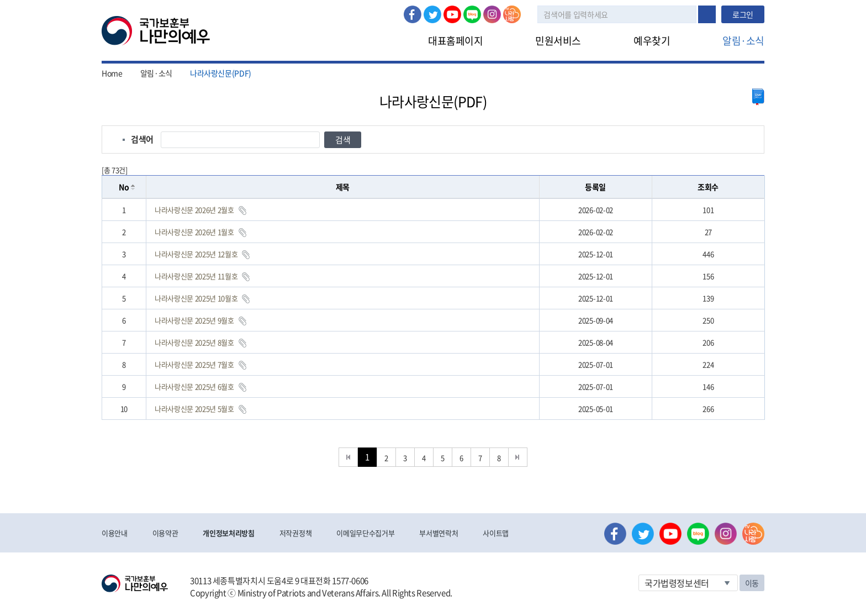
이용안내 (115, 533)
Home (112, 73)
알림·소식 (743, 41)
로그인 (232, 6)
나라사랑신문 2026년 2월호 (194, 210)
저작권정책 (295, 533)
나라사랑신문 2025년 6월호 (194, 386)
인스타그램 (492, 14)
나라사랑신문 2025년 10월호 (196, 298)
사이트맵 (496, 533)
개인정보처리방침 (228, 533)
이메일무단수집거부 (365, 533)
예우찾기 (652, 41)
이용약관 (165, 533)
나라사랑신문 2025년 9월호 (194, 320)
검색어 (142, 139)
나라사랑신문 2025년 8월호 (194, 342)
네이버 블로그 (472, 14)
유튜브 (452, 14)
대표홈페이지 (455, 41)
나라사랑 (512, 14)
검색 (707, 14)
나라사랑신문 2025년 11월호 (196, 276)
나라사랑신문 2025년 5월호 (194, 409)
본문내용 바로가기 (0, 0)
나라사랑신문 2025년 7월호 (194, 364)
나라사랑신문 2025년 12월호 (196, 254)
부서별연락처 (439, 533)
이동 (752, 583)
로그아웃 (271, 6)
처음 (348, 457)
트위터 (432, 14)
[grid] (433, 309)
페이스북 (413, 14)
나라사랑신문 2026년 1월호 (194, 232)
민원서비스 (558, 41)
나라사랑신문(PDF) (221, 73)
